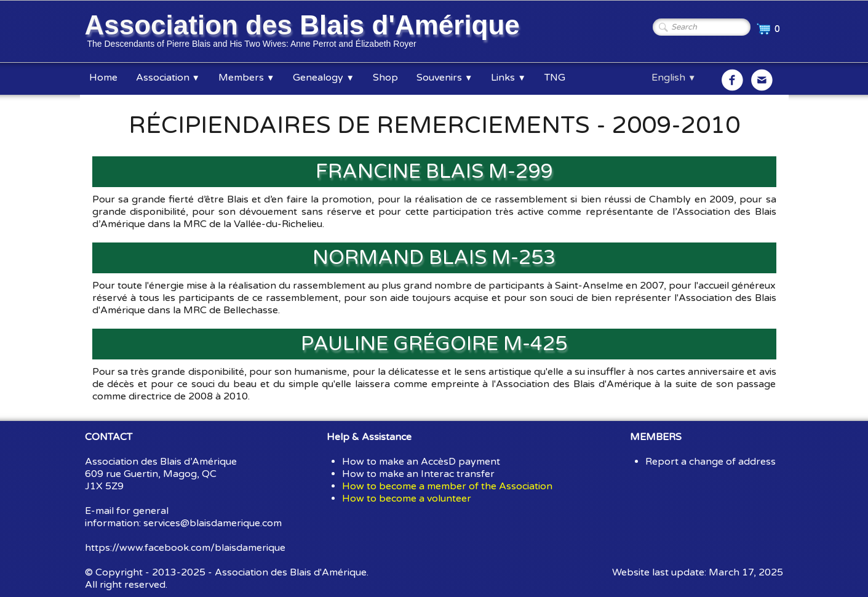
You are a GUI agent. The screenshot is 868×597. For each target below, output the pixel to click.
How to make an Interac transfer (418, 474)
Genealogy (323, 78)
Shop (385, 78)
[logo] (305, 33)
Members (246, 78)
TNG (555, 78)
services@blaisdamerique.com (213, 523)
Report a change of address (711, 462)
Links (508, 78)
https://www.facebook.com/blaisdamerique (185, 548)
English (674, 78)
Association (168, 78)
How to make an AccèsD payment (421, 462)
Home (103, 78)
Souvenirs (444, 78)
